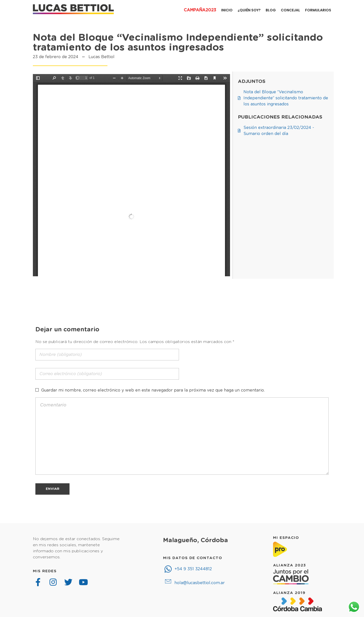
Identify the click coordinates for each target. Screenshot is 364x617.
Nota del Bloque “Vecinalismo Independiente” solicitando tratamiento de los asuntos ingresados (178, 43)
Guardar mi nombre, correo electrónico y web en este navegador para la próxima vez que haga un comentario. (153, 390)
